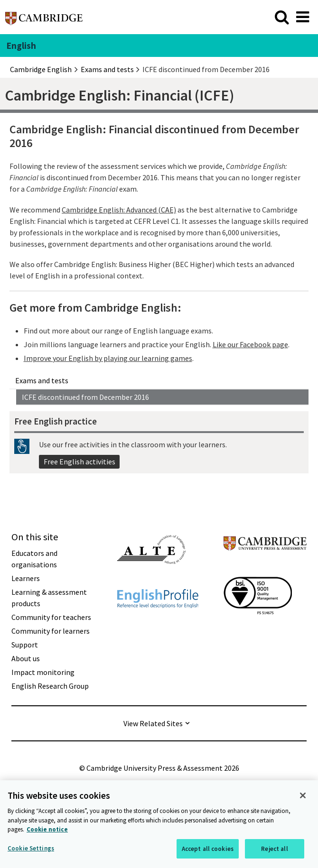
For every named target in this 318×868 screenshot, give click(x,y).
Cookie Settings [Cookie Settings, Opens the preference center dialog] (31, 850)
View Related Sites (153, 723)
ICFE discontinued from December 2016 (85, 397)
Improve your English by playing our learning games (108, 358)
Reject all (274, 850)
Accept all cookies (208, 850)
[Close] (303, 797)
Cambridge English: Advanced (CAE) (119, 210)
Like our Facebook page (250, 344)
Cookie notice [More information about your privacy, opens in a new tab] (47, 831)
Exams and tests (42, 380)
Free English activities (79, 462)
